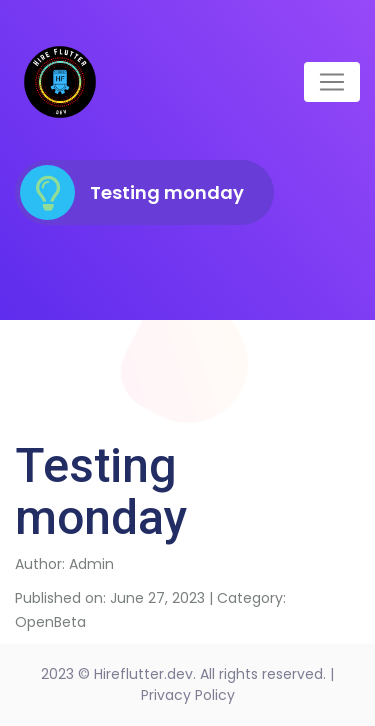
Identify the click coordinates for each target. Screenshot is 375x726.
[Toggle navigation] (332, 82)
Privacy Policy (188, 695)
